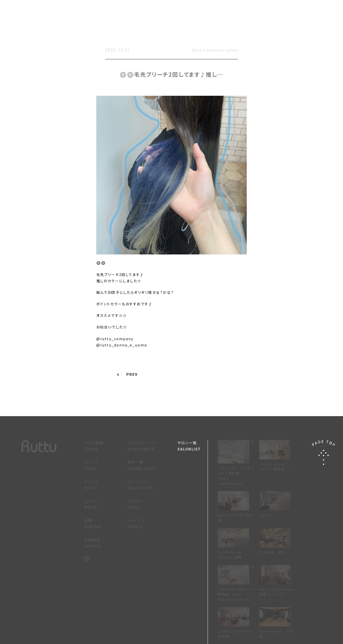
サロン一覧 (193, 447)
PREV (132, 375)
